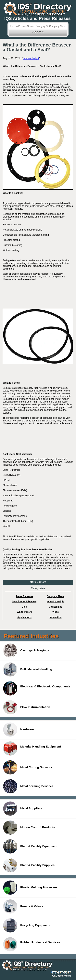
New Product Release (24, 602)
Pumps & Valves (23, 907)
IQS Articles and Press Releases (38, 18)
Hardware (18, 730)
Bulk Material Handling (28, 669)
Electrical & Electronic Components (37, 688)
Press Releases (24, 596)
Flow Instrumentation (27, 707)
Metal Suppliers (23, 809)
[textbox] (38, 26)
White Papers (24, 612)
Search (38, 32)
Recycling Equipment (27, 925)
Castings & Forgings (26, 651)
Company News (55, 596)
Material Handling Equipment (32, 748)
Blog (25, 607)
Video (56, 612)
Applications (24, 617)
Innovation (56, 617)
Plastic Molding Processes (30, 888)
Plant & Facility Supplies (29, 865)
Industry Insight (31, 58)
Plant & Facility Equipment (30, 846)
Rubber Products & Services (32, 944)
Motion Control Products (29, 828)
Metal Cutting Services (28, 767)
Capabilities (55, 607)
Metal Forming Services (28, 786)
